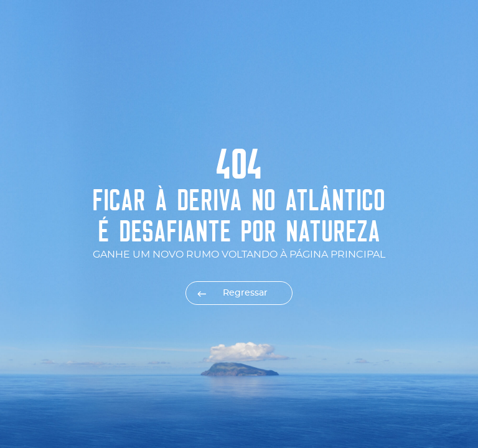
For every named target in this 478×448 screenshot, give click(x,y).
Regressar (245, 293)
